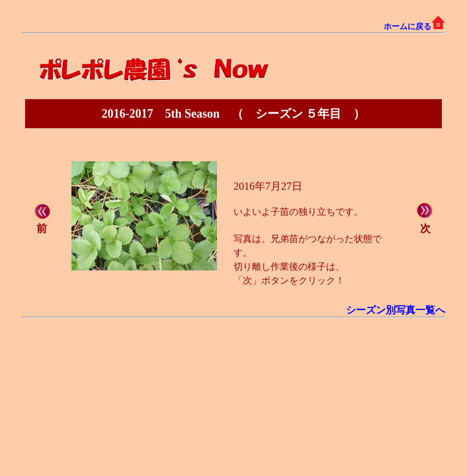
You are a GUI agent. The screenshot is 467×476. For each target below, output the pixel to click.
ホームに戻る (414, 26)
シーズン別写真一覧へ (396, 310)
